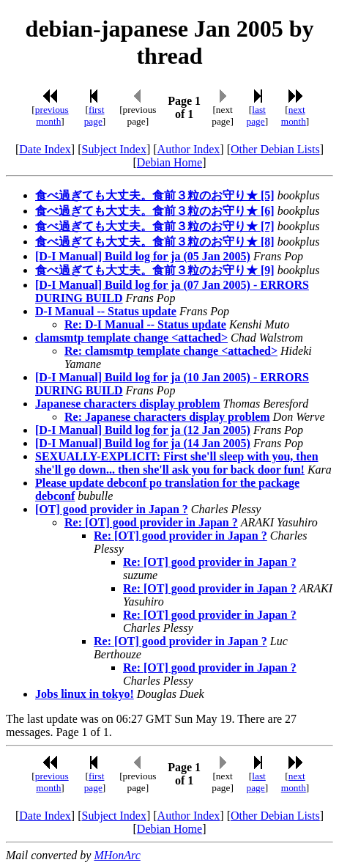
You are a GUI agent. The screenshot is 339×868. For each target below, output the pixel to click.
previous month (52, 115)
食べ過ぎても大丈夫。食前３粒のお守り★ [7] (155, 226)
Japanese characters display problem (128, 404)
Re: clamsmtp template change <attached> (171, 351)
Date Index (45, 149)
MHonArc (117, 855)
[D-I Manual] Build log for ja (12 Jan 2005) (143, 430)
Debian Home (169, 162)
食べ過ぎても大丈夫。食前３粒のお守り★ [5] (155, 195)
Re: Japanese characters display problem (167, 417)
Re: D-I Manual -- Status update (145, 324)
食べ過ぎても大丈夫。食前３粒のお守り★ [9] (155, 270)
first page (94, 115)
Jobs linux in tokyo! (85, 694)
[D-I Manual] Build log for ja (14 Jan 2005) (143, 443)
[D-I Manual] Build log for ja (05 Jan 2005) (143, 256)
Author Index (189, 149)
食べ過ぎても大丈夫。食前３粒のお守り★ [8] (155, 242)
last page (256, 115)
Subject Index (114, 149)
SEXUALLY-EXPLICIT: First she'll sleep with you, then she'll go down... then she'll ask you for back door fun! (177, 463)
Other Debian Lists (275, 149)
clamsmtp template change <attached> (131, 338)
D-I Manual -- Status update (106, 311)
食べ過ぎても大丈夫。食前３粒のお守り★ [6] (155, 211)
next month (294, 115)
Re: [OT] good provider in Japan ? (151, 522)
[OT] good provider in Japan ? (112, 509)
